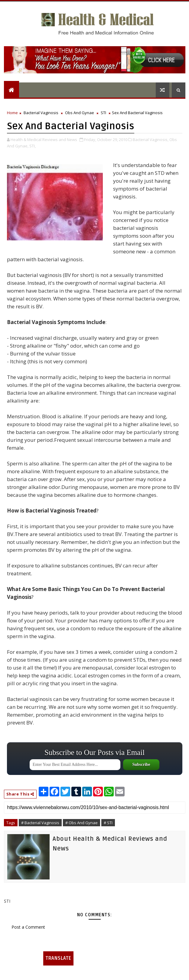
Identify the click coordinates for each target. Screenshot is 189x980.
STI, (33, 146)
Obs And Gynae (80, 113)
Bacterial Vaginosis (41, 113)
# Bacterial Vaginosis (40, 823)
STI (103, 113)
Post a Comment (28, 927)
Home (12, 113)
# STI (108, 823)
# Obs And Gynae (81, 823)
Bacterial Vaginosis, (151, 140)
